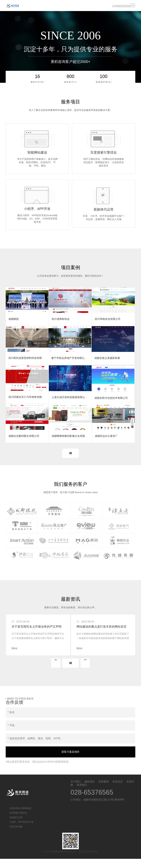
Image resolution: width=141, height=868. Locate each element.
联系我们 (82, 794)
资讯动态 (117, 791)
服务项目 (90, 791)
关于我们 (76, 791)
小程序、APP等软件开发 (21, 831)
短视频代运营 (16, 827)
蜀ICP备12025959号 (88, 861)
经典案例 (104, 791)
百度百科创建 (16, 836)
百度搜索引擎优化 (18, 822)
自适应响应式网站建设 (20, 817)
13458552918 (121, 6)
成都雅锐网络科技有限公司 (21, 6)
